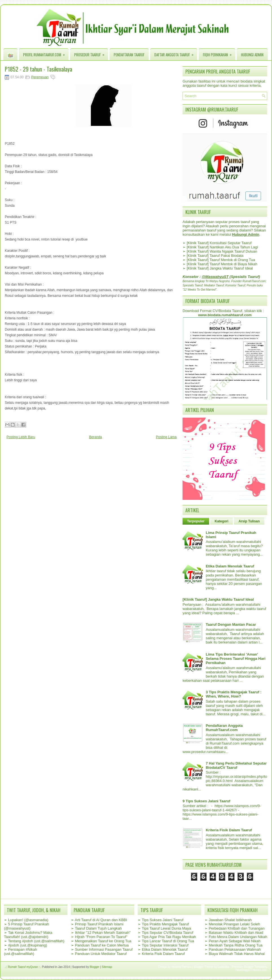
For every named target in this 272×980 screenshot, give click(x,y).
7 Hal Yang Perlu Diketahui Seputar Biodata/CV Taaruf (236, 765)
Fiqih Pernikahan (219, 53)
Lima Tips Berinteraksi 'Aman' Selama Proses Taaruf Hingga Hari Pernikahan (235, 659)
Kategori (222, 521)
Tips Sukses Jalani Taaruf (162, 920)
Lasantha (224, 967)
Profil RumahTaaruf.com (46, 53)
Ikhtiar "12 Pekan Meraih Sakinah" (103, 933)
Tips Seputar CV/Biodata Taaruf (167, 933)
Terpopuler (196, 521)
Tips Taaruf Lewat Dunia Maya (166, 928)
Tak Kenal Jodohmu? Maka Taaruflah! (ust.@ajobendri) (28, 935)
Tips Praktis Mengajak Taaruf (165, 924)
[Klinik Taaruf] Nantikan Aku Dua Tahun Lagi (222, 247)
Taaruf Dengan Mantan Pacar (231, 624)
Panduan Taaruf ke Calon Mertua (102, 945)
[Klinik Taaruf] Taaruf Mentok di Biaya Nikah (222, 264)
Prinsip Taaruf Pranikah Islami (99, 924)
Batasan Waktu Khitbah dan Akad (236, 933)
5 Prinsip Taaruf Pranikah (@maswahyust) (27, 926)
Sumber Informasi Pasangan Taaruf (104, 949)
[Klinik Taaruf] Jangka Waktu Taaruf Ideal (220, 268)
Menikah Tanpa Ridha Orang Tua (236, 945)
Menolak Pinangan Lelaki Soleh (234, 924)
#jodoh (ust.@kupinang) (28, 945)
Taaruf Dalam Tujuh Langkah (98, 928)
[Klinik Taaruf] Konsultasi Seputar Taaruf (219, 243)
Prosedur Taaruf (91, 53)
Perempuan (40, 77)
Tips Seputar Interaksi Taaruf (165, 945)
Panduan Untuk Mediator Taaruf (101, 954)
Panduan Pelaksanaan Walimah (235, 949)
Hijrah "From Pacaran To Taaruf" (101, 937)
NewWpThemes (182, 967)
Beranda (96, 437)
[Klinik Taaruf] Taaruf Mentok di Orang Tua (221, 260)
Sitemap (107, 967)
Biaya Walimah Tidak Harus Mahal (237, 954)
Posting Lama (166, 437)
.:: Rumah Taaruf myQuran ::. (23, 967)
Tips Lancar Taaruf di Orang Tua (168, 941)
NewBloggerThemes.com (251, 970)
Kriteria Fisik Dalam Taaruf (229, 830)
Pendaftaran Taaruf (129, 55)
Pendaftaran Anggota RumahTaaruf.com (224, 728)
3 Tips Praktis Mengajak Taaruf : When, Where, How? (233, 694)
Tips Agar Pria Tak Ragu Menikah (169, 937)
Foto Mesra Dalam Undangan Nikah (238, 937)
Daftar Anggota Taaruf (176, 53)
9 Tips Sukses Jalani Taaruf (206, 801)
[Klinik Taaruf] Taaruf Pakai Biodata (215, 256)
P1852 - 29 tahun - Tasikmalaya (39, 69)
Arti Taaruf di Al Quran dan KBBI (101, 920)
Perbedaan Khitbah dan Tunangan (237, 928)
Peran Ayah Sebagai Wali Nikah (235, 941)
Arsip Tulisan (249, 521)
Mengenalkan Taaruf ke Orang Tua (103, 941)
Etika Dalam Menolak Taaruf (230, 566)
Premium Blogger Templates (250, 967)
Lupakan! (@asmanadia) (28, 920)
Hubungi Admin (252, 55)
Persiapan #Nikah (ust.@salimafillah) (20, 952)
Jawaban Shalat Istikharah (230, 920)
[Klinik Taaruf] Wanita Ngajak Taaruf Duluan (222, 251)
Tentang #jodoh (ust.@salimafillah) (36, 941)
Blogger (95, 967)
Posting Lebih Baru (21, 437)
